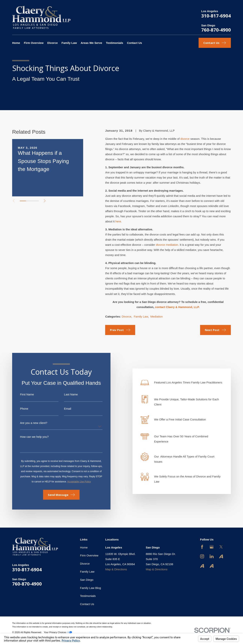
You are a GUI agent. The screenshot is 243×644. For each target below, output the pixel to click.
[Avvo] (221, 556)
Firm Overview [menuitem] (34, 43)
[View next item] (45, 201)
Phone (20, 409)
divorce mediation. (167, 245)
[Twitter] (221, 547)
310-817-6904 (216, 16)
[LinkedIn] (212, 556)
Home (84, 547)
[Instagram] (202, 556)
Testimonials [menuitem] (115, 43)
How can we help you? (30, 437)
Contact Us (87, 604)
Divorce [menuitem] (52, 43)
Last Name (67, 394)
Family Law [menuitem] (69, 43)
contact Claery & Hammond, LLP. (177, 307)
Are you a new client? (30, 423)
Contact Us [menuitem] (135, 43)
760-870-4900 (216, 30)
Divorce (127, 316)
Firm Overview (89, 555)
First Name (23, 394)
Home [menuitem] (16, 43)
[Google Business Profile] (212, 547)
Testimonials (88, 596)
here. (119, 221)
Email (64, 409)
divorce (185, 139)
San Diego (87, 580)
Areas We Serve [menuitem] (91, 43)
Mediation (157, 316)
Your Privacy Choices (58, 632)
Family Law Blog (91, 588)
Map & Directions (116, 569)
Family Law (141, 316)
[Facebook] (202, 547)
